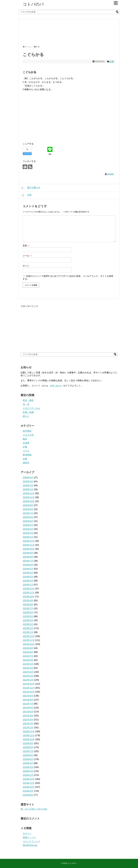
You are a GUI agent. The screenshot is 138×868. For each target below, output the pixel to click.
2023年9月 (28, 601)
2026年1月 (28, 489)
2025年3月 (28, 529)
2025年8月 (28, 509)
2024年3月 (28, 577)
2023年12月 (29, 589)
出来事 (26, 443)
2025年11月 (29, 497)
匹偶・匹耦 (28, 412)
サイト (26, 266)
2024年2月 (28, 581)
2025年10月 (29, 501)
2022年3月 (28, 672)
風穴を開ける (31, 188)
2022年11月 (29, 640)
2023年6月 (28, 612)
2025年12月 (29, 493)
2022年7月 (28, 656)
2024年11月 (29, 545)
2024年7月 (28, 561)
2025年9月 (28, 505)
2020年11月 (29, 735)
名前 (26, 246)
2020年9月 (28, 743)
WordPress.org (30, 845)
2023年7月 (28, 608)
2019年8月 (28, 795)
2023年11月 (29, 593)
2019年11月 (29, 783)
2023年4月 (28, 620)
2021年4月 (28, 716)
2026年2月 (28, 485)
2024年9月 (28, 553)
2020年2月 (28, 771)
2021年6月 (28, 708)
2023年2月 (28, 628)
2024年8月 (28, 557)
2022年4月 (28, 668)
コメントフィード (32, 841)
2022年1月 (28, 680)
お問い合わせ (56, 386)
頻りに (26, 416)
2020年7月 (28, 751)
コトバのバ (33, 4)
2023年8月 (28, 605)
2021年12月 (29, 684)
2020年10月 (29, 739)
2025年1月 (28, 537)
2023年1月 (28, 632)
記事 (25, 447)
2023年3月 (28, 624)
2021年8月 (28, 700)
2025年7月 (28, 513)
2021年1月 (28, 728)
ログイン (27, 833)
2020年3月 (28, 767)
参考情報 (27, 455)
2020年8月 (28, 747)
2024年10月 (29, 549)
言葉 (112, 62)
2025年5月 (28, 521)
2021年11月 (29, 688)
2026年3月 (28, 481)
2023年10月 (29, 597)
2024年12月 (29, 541)
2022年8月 (28, 652)
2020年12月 (29, 731)
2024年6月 (28, 565)
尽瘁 (26, 195)
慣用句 (26, 463)
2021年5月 (28, 712)
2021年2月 (28, 724)
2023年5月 (28, 616)
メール (27, 256)
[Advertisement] (68, 33)
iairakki (111, 174)
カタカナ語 (28, 435)
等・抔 (26, 404)
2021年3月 (28, 720)
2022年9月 (28, 648)
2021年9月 (28, 696)
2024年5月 (28, 569)
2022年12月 (29, 636)
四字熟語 (27, 431)
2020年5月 (28, 759)
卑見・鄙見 (28, 400)
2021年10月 (29, 692)
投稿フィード (29, 837)
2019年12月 (29, 779)
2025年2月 (28, 533)
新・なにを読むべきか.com (34, 809)
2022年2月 (28, 676)
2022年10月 (29, 644)
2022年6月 (28, 660)
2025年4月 (28, 525)
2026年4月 (28, 478)
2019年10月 (29, 787)
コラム (26, 451)
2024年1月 (28, 585)
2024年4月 (28, 573)
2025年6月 (28, 517)
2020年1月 (28, 775)
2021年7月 (28, 704)
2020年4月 (28, 763)
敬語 (25, 439)
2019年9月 (28, 791)
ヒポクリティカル (32, 408)
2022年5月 (28, 664)
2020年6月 (28, 755)
